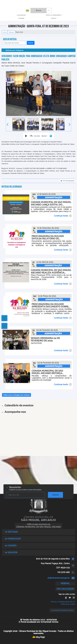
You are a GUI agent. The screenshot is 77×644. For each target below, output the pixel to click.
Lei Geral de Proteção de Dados (62, 610)
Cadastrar (55, 495)
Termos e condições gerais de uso (63, 602)
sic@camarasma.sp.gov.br (59, 578)
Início (5, 32)
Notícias (11, 32)
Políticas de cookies (68, 604)
